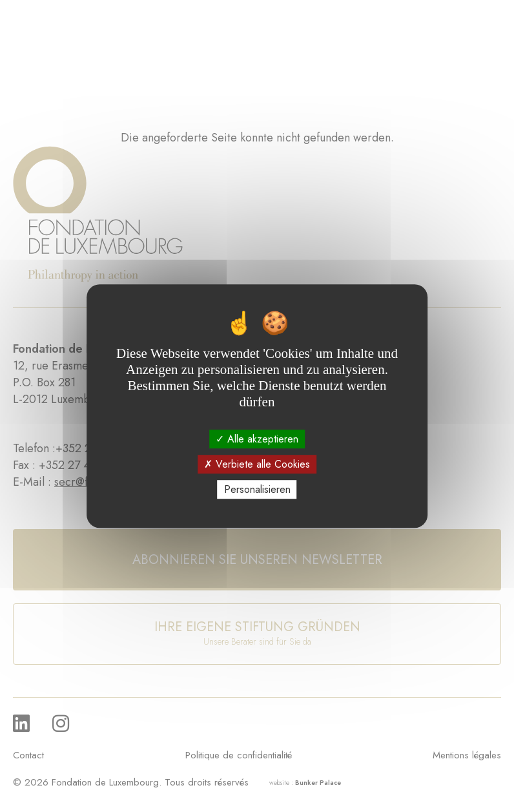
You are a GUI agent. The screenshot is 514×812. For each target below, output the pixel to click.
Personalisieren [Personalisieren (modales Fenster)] (257, 489)
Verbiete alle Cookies (257, 464)
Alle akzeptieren (257, 439)
